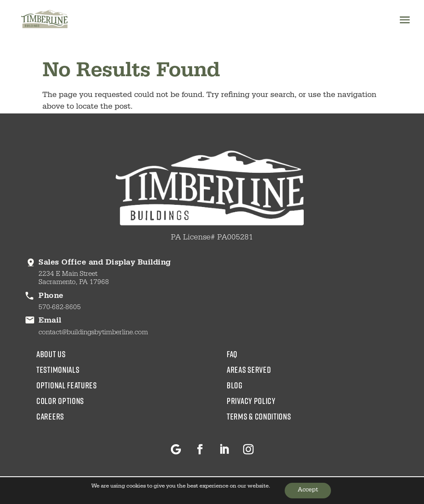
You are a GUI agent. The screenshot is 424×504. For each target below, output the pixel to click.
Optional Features (67, 385)
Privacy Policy (251, 401)
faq (232, 354)
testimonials (58, 369)
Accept (308, 491)
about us (51, 354)
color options (60, 401)
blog (235, 385)
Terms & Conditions (259, 416)
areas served (249, 369)
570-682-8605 (60, 308)
